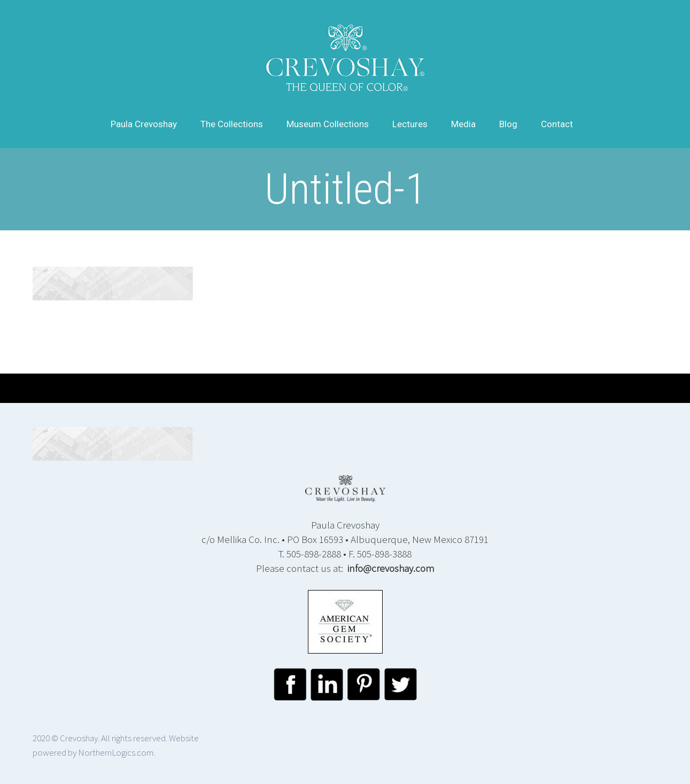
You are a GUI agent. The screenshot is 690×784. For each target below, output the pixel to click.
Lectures (410, 124)
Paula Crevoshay (144, 124)
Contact (557, 124)
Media (463, 124)
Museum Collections (328, 124)
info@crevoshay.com (391, 568)
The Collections (232, 124)
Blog (508, 124)
